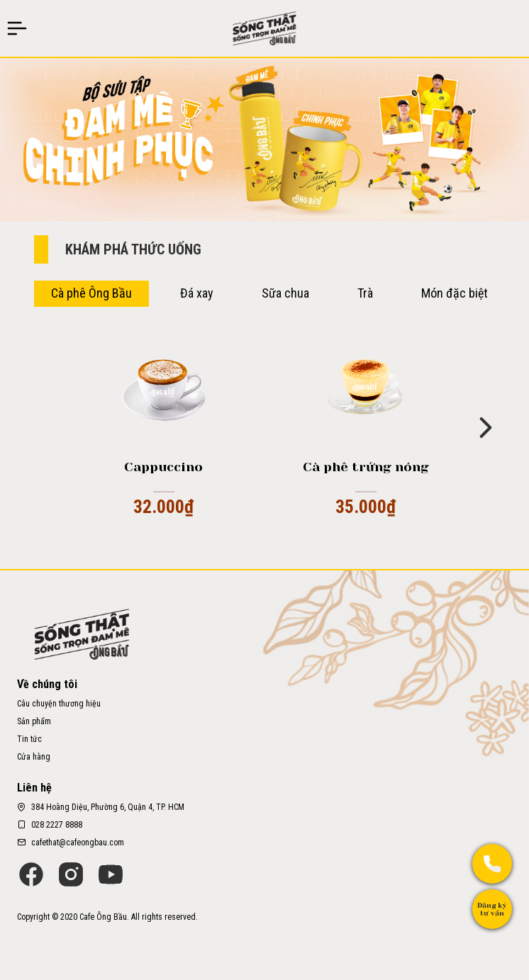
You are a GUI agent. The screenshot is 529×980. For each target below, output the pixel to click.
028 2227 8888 (57, 825)
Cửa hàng (34, 757)
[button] (486, 427)
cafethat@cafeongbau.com (78, 843)
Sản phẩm (34, 721)
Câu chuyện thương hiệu (59, 704)
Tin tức (29, 739)
